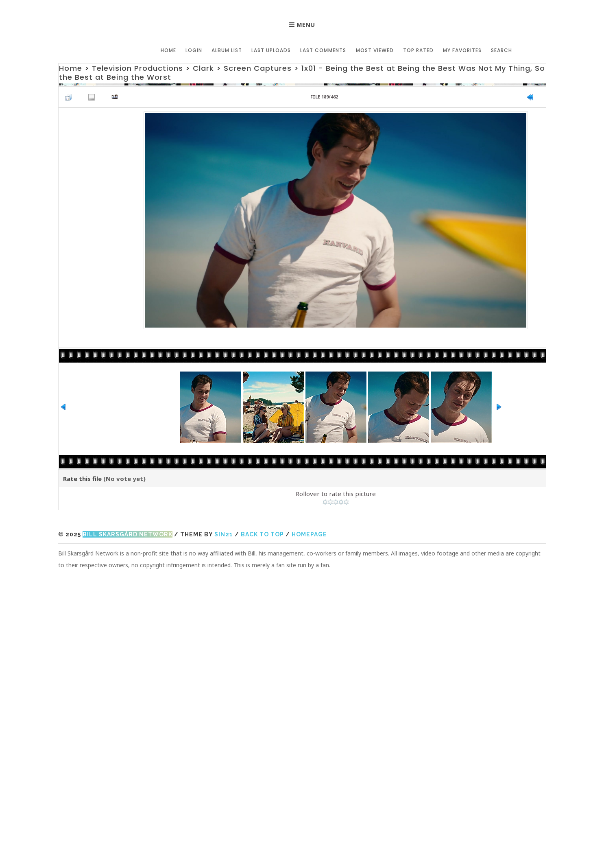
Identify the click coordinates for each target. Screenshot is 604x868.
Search (502, 50)
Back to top (262, 534)
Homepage (309, 534)
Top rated (418, 50)
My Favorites (462, 50)
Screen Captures (258, 68)
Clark (203, 68)
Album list (227, 50)
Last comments (324, 50)
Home (169, 50)
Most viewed (375, 50)
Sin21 (224, 534)
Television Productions (137, 68)
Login (194, 50)
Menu (306, 24)
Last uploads (271, 50)
